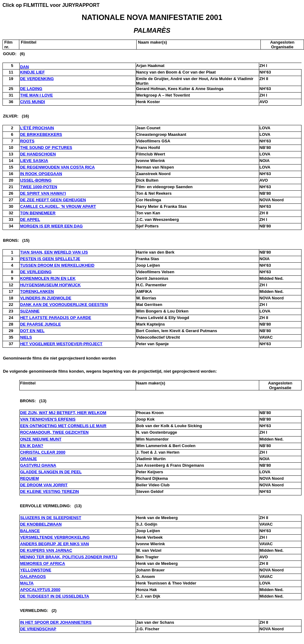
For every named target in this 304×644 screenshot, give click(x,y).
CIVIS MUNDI (32, 102)
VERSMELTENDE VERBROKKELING (55, 537)
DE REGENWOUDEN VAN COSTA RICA (57, 167)
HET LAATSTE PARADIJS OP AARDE (55, 318)
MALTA (27, 583)
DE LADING (31, 89)
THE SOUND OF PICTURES (46, 148)
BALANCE (30, 531)
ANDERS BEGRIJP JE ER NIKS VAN (54, 544)
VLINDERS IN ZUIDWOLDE (46, 298)
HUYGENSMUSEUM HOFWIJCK (50, 285)
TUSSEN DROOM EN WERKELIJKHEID (57, 265)
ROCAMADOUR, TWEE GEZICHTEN (54, 432)
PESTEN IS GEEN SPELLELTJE (50, 259)
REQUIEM (29, 478)
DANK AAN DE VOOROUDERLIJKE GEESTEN (64, 305)
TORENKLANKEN (37, 291)
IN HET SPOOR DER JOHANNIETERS (56, 622)
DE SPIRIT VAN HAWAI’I (43, 193)
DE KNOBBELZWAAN (41, 524)
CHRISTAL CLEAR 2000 (42, 452)
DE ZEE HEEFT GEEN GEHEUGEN (53, 200)
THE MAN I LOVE (36, 95)
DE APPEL (30, 219)
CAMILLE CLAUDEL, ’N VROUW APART (58, 206)
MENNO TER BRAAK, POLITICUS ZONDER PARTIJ (69, 557)
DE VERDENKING (37, 79)
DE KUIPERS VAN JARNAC (46, 550)
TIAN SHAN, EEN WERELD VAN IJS (54, 252)
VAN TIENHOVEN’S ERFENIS (48, 419)
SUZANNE (30, 311)
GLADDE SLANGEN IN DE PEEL (51, 472)
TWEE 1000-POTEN (38, 187)
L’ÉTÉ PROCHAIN (37, 128)
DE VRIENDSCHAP (38, 629)
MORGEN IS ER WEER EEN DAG (51, 226)
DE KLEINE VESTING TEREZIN (49, 491)
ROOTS (27, 141)
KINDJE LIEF (32, 72)
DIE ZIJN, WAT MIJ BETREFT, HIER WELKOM (63, 413)
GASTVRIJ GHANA (38, 465)
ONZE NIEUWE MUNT (41, 439)
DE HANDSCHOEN (38, 154)
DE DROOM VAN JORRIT (44, 485)
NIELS (26, 337)
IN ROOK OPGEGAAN (41, 174)
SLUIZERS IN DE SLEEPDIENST (50, 518)
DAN (24, 67)
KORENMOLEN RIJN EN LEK (48, 278)
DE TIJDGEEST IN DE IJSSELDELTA (54, 596)
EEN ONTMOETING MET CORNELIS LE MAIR (63, 426)
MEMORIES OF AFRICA (42, 563)
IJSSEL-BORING (36, 180)
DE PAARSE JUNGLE (40, 324)
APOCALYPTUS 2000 (40, 590)
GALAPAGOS (33, 577)
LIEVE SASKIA (34, 161)
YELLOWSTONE (35, 570)
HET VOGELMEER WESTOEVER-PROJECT (61, 344)
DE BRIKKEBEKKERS (41, 134)
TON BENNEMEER (38, 213)
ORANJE (28, 459)
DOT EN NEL (32, 331)
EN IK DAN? (31, 446)
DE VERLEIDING (36, 272)
